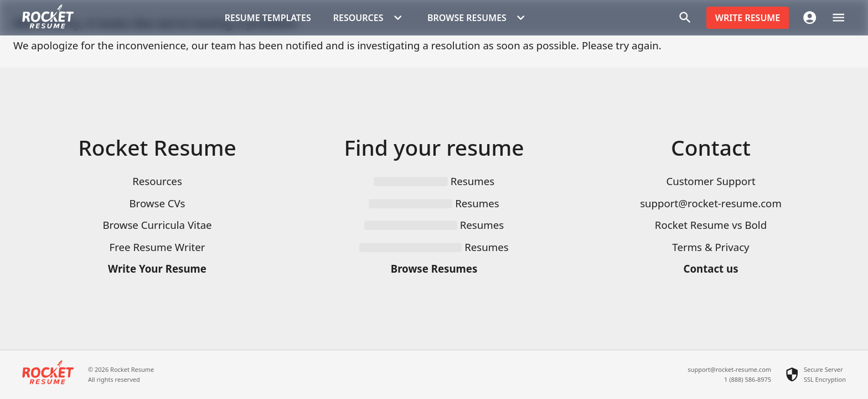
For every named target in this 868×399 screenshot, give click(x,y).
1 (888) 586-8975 (748, 379)
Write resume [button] (748, 18)
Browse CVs (157, 203)
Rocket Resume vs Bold (711, 225)
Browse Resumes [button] (478, 18)
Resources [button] (369, 18)
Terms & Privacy (711, 247)
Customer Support (711, 181)
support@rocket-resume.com (711, 203)
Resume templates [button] (268, 18)
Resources (157, 181)
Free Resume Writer (157, 247)
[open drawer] (838, 17)
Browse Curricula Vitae (157, 225)
